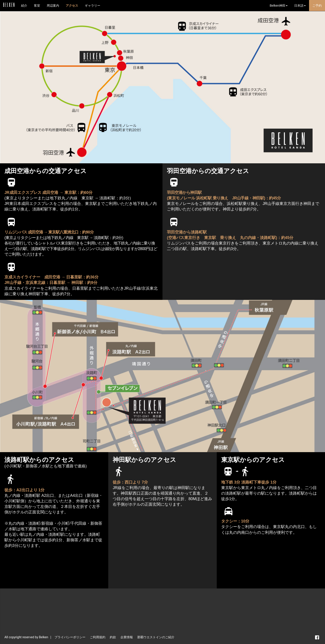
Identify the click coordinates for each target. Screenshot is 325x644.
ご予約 (317, 6)
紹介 (24, 6)
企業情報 (127, 637)
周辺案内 (53, 6)
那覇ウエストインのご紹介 (156, 637)
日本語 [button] (300, 6)
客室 (37, 6)
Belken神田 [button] (279, 6)
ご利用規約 (98, 637)
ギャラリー (93, 6)
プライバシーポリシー (70, 637)
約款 (113, 637)
